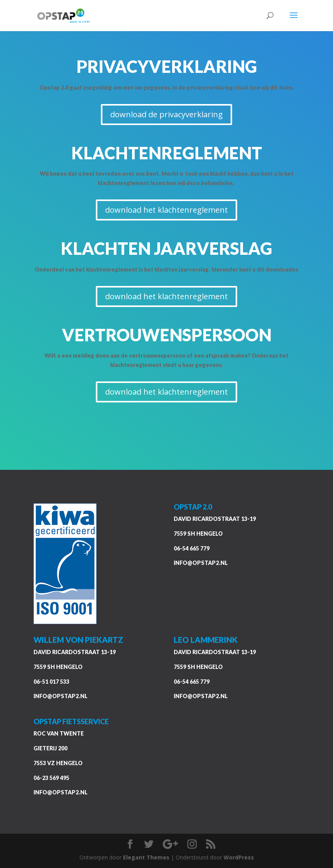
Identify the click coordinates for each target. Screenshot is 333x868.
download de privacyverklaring (166, 114)
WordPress (239, 857)
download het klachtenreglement (166, 210)
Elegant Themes (146, 857)
